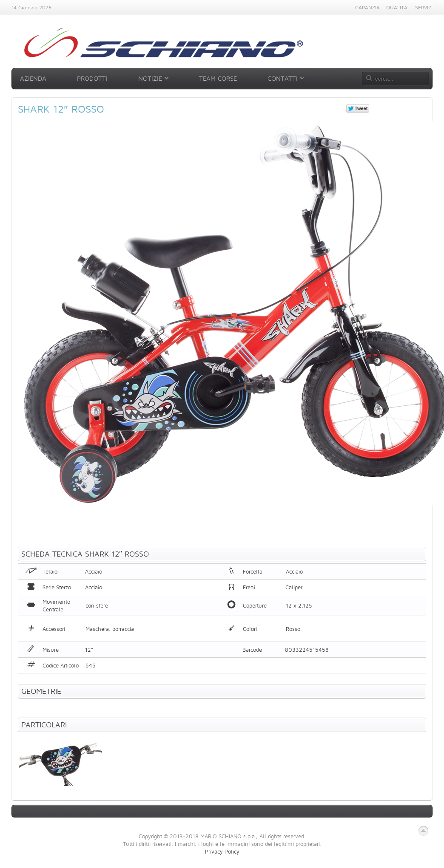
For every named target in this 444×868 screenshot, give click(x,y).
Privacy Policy (222, 851)
